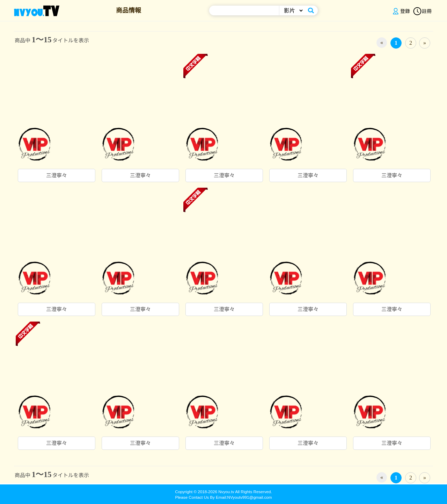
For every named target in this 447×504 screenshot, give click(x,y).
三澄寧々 (57, 175)
